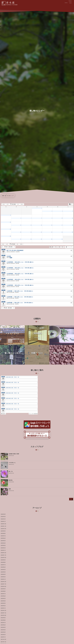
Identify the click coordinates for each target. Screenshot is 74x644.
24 (62, 232)
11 (72, 218)
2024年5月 (3, 570)
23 (52, 232)
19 (10, 229)
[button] (3, 414)
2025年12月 (3, 524)
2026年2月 (3, 519)
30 (52, 239)
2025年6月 (3, 538)
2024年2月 (3, 577)
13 (21, 225)
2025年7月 (3, 536)
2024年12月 (3, 553)
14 (31, 225)
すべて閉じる (55, 247)
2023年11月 (3, 584)
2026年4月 (3, 514)
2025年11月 (3, 526)
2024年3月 (3, 574)
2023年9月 (3, 589)
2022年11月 (3, 613)
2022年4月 (3, 630)
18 (72, 225)
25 (72, 232)
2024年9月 (3, 560)
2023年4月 (3, 601)
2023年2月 (3, 606)
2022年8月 (3, 620)
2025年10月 (3, 529)
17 (62, 225)
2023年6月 (3, 596)
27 (21, 239)
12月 (8, 204)
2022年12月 (3, 611)
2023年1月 (3, 608)
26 (10, 236)
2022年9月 (3, 618)
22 (41, 232)
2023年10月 (3, 586)
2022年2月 (3, 635)
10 (62, 218)
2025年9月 (3, 531)
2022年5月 (3, 627)
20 (21, 232)
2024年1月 (3, 579)
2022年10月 (3, 615)
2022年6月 (3, 625)
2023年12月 (3, 582)
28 (31, 239)
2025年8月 (3, 533)
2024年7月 (3, 565)
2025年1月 (3, 550)
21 (31, 232)
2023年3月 (3, 603)
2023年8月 (3, 591)
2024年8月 (3, 562)
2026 (22, 204)
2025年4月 (3, 543)
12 (10, 222)
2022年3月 (3, 632)
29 (41, 239)
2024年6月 (3, 567)
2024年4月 (3, 572)
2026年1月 (3, 521)
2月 (18, 204)
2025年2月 (3, 548)
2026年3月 (3, 517)
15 (41, 225)
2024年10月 (3, 558)
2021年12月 (3, 639)
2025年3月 (3, 546)
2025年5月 (3, 541)
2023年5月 (3, 599)
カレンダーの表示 (33, 414)
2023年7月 (3, 594)
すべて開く (61, 247)
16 (52, 225)
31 (62, 239)
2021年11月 (3, 642)
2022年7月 (3, 623)
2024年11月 (3, 555)
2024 (4, 204)
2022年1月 (3, 637)
